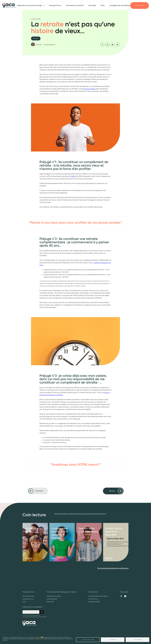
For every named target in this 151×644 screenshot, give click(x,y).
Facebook (121, 596)
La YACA (32, 539)
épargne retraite (89, 89)
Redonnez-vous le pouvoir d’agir (30, 5)
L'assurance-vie (93, 599)
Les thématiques (52, 599)
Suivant (112, 491)
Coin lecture (93, 592)
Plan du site (50, 602)
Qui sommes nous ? (29, 596)
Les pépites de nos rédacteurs (121, 5)
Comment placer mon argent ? (98, 596)
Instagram (125, 596)
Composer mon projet (54, 596)
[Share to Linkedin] (107, 45)
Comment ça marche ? (75, 5)
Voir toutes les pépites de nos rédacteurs (113, 578)
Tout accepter (137, 640)
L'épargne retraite (94, 602)
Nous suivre (124, 592)
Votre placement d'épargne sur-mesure (61, 592)
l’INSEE (73, 176)
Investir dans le (114, 541)
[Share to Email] (112, 45)
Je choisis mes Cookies (88, 640)
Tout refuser (113, 640)
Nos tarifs (92, 5)
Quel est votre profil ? (88, 541)
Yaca (9, 5)
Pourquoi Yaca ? (55, 5)
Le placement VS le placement (60, 543)
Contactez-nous (28, 599)
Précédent (39, 491)
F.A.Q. (103, 5)
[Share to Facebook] (102, 45)
